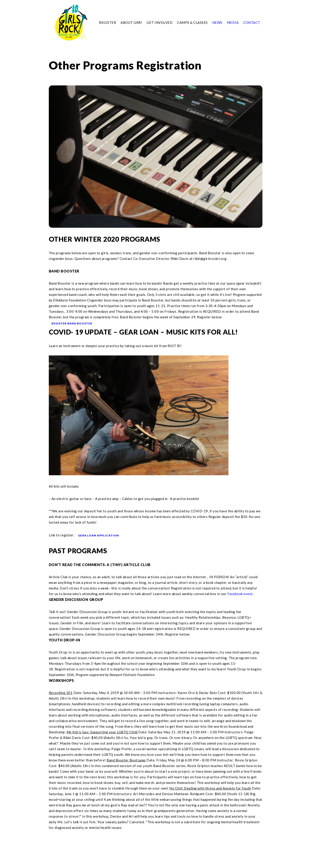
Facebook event (240, 594)
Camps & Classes (192, 22)
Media (233, 22)
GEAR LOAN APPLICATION (98, 535)
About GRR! (131, 22)
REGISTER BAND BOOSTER (72, 323)
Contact (252, 22)
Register (107, 22)
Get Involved (160, 22)
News (217, 22)
